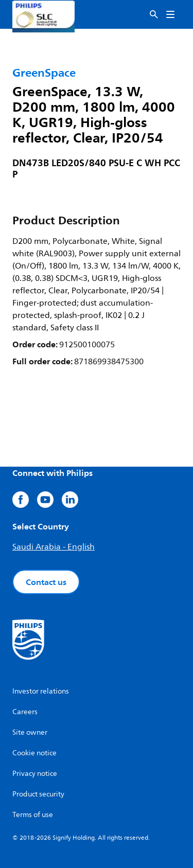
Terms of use (33, 815)
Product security (38, 794)
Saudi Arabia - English (54, 547)
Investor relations (41, 691)
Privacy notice (35, 774)
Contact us (46, 582)
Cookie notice (34, 753)
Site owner (30, 732)
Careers (25, 712)
